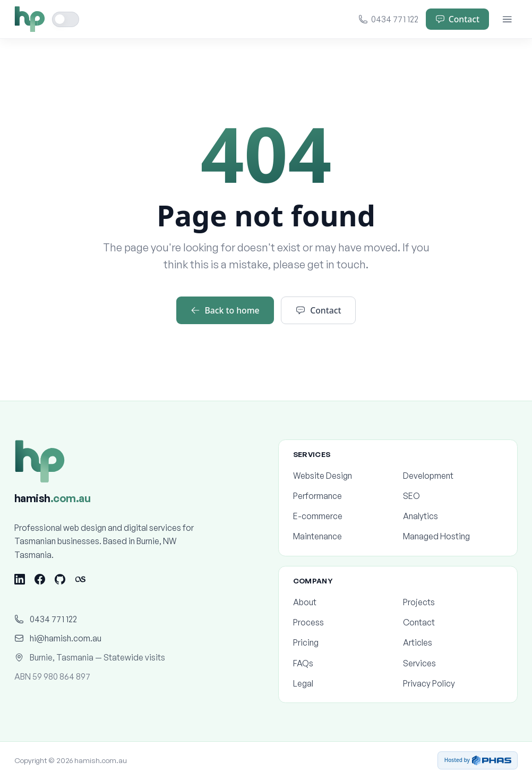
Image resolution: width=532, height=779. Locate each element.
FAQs (343, 663)
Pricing (343, 642)
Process (343, 622)
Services (453, 663)
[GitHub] (60, 579)
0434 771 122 (389, 19)
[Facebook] (40, 579)
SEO (453, 496)
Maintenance (343, 536)
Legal (343, 683)
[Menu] (507, 19)
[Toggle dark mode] (66, 19)
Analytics (453, 516)
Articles (453, 642)
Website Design (343, 476)
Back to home (225, 310)
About (343, 602)
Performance (343, 496)
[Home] (30, 19)
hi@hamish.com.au (58, 638)
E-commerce (343, 516)
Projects (453, 602)
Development (453, 476)
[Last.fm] (80, 579)
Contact (457, 19)
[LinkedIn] (20, 579)
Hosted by (478, 760)
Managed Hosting (453, 536)
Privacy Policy (453, 683)
